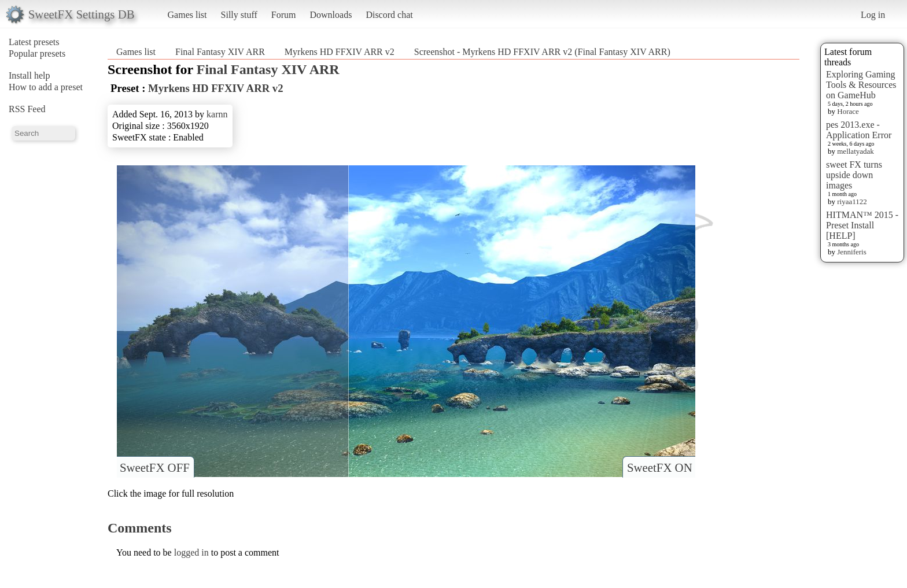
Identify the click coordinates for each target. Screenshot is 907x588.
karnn (217, 114)
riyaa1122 (852, 201)
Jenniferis (852, 252)
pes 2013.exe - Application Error (859, 130)
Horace (848, 111)
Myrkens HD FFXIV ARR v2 (340, 52)
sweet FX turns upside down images (854, 175)
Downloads (331, 15)
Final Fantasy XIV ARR (220, 52)
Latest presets (34, 42)
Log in (873, 15)
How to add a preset (46, 87)
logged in (191, 552)
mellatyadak (856, 151)
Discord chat (389, 15)
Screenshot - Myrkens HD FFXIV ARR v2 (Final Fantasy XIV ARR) (542, 52)
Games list (187, 15)
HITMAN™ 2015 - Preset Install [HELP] (862, 225)
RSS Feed (27, 109)
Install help (30, 75)
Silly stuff (239, 15)
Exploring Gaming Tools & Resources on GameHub (861, 85)
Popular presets (37, 53)
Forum (284, 15)
